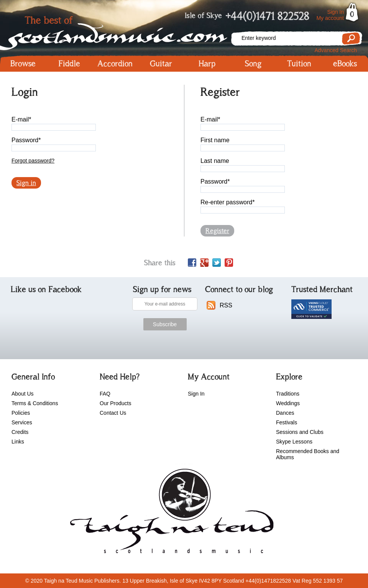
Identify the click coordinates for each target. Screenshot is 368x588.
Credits (20, 432)
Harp (207, 64)
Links (18, 442)
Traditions (288, 394)
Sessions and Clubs (300, 432)
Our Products (115, 403)
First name (215, 140)
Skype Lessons (294, 442)
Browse (23, 64)
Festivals (287, 422)
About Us (23, 394)
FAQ (105, 394)
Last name (215, 161)
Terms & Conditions (35, 403)
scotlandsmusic (170, 514)
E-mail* (21, 119)
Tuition (299, 64)
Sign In (335, 12)
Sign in (26, 183)
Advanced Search (336, 50)
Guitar (161, 64)
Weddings (288, 403)
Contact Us (113, 413)
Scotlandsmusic (115, 31)
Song (253, 64)
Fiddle (69, 64)
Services (22, 422)
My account (330, 18)
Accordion (115, 64)
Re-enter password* (228, 202)
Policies (21, 413)
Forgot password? (33, 161)
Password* (26, 140)
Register (217, 231)
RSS (226, 305)
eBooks (345, 64)
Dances (285, 413)
